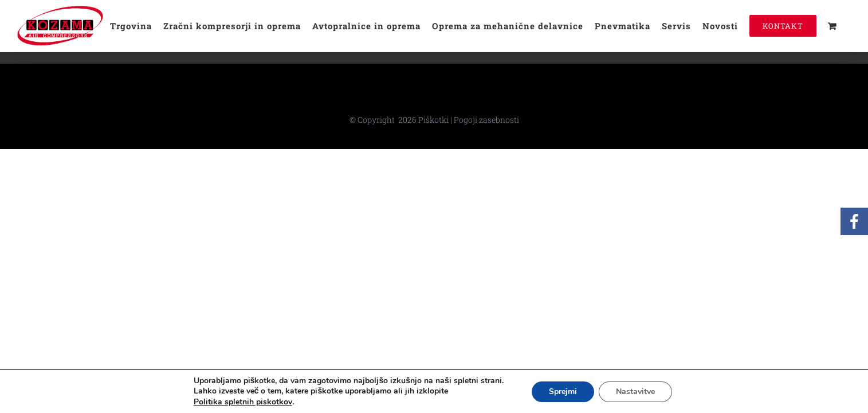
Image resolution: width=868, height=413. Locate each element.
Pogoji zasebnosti (486, 120)
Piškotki (433, 120)
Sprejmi (563, 391)
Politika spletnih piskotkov (243, 402)
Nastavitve (635, 391)
